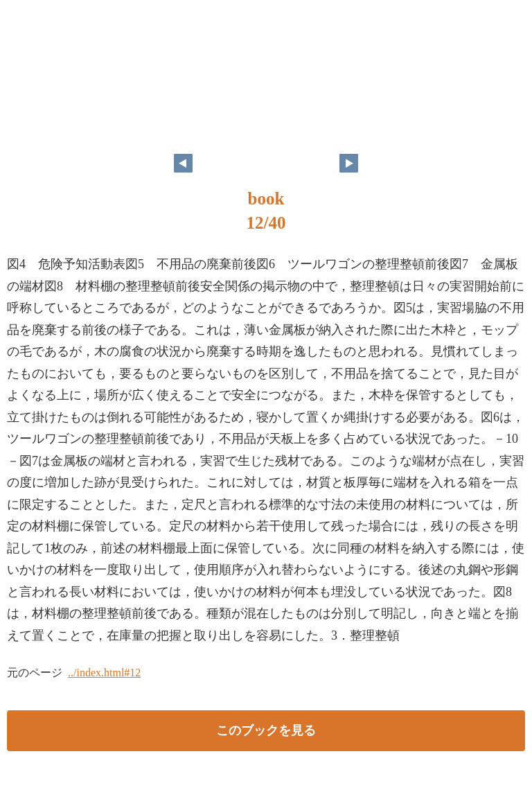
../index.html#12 (104, 673)
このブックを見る (266, 730)
